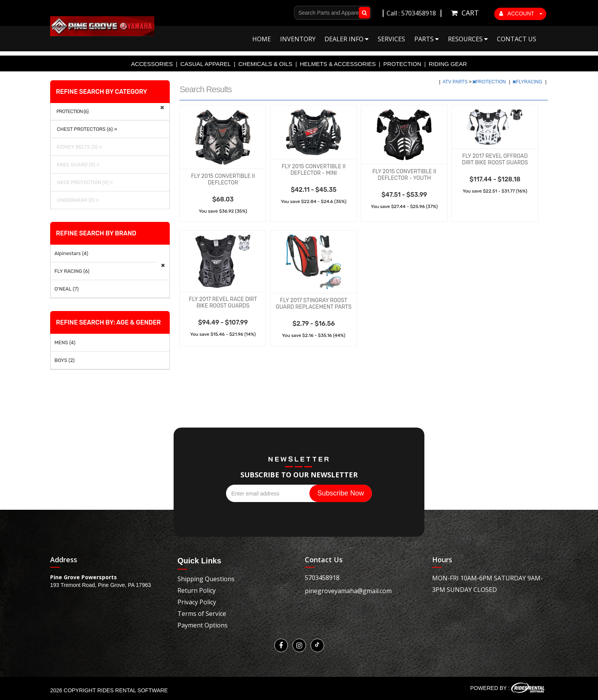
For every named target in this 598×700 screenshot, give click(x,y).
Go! (363, 13)
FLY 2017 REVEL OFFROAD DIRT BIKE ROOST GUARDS (495, 159)
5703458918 (322, 578)
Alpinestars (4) (71, 253)
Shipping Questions (206, 579)
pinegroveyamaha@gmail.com (348, 591)
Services (391, 39)
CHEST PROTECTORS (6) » (86, 129)
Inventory (298, 39)
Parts (427, 39)
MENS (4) (65, 342)
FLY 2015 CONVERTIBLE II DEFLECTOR (223, 179)
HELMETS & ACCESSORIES (338, 64)
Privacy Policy (197, 602)
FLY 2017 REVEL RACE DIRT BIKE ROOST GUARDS (223, 303)
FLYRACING (528, 82)
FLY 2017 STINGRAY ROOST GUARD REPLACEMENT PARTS (314, 304)
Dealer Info (346, 39)
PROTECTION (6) (72, 112)
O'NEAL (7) (67, 289)
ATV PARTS (456, 82)
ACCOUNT (521, 14)
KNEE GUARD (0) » (77, 165)
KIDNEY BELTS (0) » (78, 147)
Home (262, 39)
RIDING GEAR (448, 64)
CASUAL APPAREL (205, 64)
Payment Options (203, 625)
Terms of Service (202, 614)
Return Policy (197, 590)
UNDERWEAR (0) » (77, 200)
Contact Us (517, 39)
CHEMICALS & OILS (265, 64)
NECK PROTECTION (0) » (84, 182)
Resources (468, 39)
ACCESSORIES (152, 64)
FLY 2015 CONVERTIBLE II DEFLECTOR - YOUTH (404, 175)
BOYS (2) (65, 360)
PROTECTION (402, 64)
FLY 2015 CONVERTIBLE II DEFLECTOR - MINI (313, 170)
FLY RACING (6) (72, 271)
